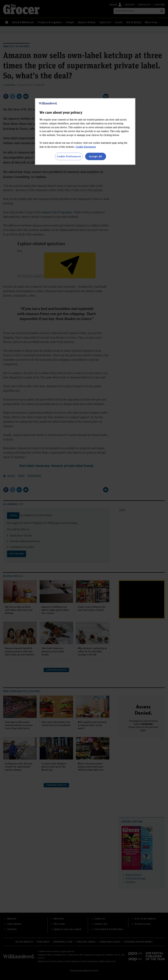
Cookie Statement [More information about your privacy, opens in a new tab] (86, 147)
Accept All (96, 156)
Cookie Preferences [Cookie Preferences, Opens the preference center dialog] (69, 156)
